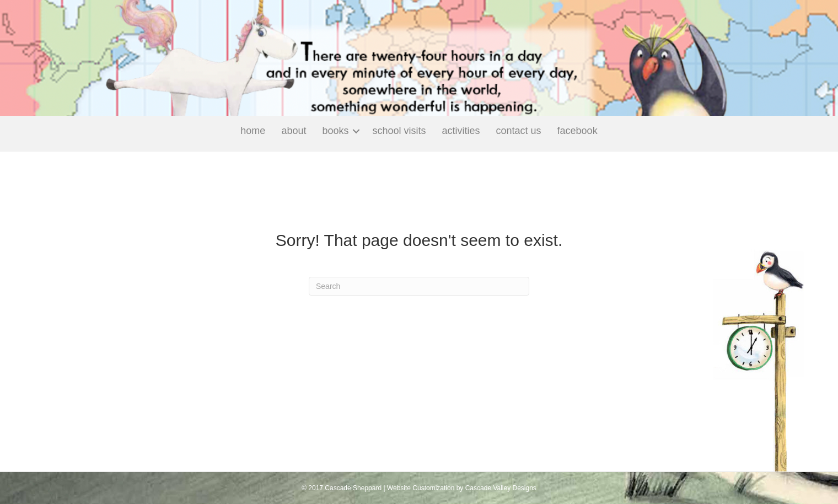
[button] (356, 131)
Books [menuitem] (335, 131)
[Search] (419, 286)
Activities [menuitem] (461, 131)
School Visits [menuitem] (399, 131)
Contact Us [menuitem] (519, 131)
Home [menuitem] (253, 131)
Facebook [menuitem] (578, 131)
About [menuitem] (294, 131)
